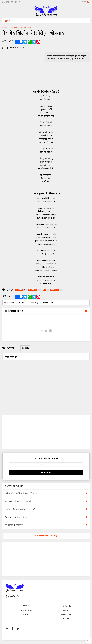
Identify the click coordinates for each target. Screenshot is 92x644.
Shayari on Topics (26, 610)
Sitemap (66, 610)
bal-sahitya (15, 28)
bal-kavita (27, 28)
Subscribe (46, 473)
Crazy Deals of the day (46, 536)
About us (26, 606)
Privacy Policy (66, 614)
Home (5, 28)
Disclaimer (66, 618)
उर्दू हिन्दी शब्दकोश (66, 606)
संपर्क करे (26, 615)
